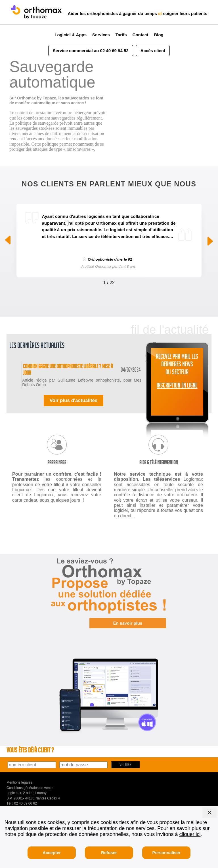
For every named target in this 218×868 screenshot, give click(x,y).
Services (101, 35)
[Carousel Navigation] (109, 281)
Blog (159, 35)
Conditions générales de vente (30, 795)
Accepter (52, 853)
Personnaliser (166, 853)
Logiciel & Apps (71, 35)
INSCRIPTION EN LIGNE (177, 386)
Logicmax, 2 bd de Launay (27, 800)
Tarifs (121, 35)
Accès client (153, 51)
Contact (141, 35)
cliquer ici (190, 834)
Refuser (109, 853)
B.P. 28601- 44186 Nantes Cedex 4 (33, 805)
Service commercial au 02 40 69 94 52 (91, 51)
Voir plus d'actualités (73, 408)
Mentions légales (19, 790)
